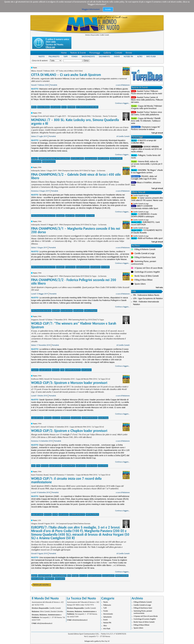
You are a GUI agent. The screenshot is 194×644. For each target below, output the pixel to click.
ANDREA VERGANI (122, 576)
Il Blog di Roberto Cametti (145, 249)
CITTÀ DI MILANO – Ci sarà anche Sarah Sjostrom (66, 75)
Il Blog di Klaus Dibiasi (143, 280)
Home (64, 53)
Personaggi (95, 53)
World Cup (56, 370)
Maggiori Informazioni (91, 9)
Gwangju (34, 159)
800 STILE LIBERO (77, 159)
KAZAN (55, 515)
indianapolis (60, 216)
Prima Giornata (70, 267)
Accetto (108, 9)
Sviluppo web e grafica (92, 641)
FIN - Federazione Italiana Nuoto (146, 295)
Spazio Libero (140, 284)
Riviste (129, 53)
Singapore (35, 370)
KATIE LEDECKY (103, 159)
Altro (140, 57)
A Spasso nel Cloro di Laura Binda (149, 268)
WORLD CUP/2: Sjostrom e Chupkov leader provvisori (69, 431)
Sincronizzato (88, 57)
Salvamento (104, 57)
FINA (62, 370)
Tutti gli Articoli (157, 133)
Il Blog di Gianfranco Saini (145, 257)
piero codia (83, 576)
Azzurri (64, 107)
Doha (33, 466)
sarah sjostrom (56, 107)
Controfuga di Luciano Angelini (147, 272)
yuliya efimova (103, 466)
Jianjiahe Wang (103, 418)
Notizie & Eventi (78, 53)
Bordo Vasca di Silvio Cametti (147, 276)
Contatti (118, 53)
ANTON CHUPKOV (68, 466)
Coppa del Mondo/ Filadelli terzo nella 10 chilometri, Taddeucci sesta (146, 121)
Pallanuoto (54, 57)
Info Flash (151, 57)
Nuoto (42, 57)
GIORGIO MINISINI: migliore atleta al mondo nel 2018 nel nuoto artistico (146, 149)
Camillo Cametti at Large (141, 196)
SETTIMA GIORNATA (59, 576)
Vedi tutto (159, 287)
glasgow (34, 576)
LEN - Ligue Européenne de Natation (148, 299)
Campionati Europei (45, 576)
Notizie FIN (128, 57)
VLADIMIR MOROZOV (73, 370)
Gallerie (107, 53)
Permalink (54, 85)
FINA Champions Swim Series (41, 311)
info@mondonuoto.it (45, 623)
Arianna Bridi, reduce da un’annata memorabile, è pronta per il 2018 (147, 164)
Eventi (117, 57)
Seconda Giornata (67, 311)
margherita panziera (49, 162)
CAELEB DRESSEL (116, 159)
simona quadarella (91, 159)
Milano (34, 107)
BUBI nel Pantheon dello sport (150, 238)
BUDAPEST (56, 311)
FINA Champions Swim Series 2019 (43, 216)
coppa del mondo (45, 370)
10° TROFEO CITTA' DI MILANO (87, 107)
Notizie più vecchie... (42, 585)
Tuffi (65, 57)
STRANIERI (71, 107)
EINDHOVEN (66, 418)
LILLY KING (90, 216)
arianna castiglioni (37, 579)
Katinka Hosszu (92, 466)
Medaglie (75, 576)
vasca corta (56, 418)
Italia (69, 576)
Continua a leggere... (122, 103)
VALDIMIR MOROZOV (90, 418)
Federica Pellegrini (91, 311)
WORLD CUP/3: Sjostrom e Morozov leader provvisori (69, 383)
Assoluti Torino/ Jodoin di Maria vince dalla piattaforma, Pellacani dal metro (147, 100)
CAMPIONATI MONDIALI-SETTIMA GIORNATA (54, 159)
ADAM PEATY (49, 579)
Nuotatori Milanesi (44, 107)
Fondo (75, 57)
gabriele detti (70, 216)
